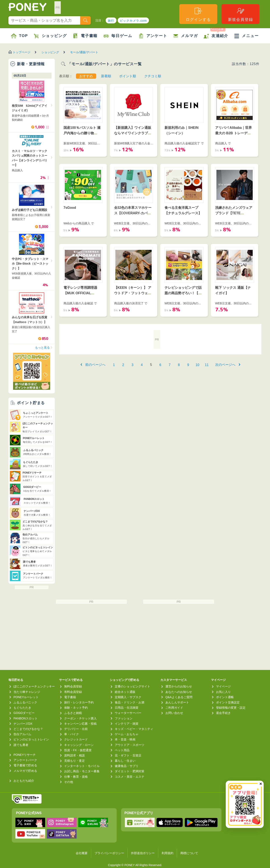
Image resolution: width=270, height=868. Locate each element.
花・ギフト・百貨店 (128, 755)
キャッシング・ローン (79, 745)
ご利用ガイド (174, 708)
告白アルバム (22, 734)
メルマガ (185, 36)
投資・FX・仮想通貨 (78, 750)
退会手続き (223, 713)
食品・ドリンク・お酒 (130, 702)
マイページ (223, 686)
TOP (19, 36)
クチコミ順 (153, 76)
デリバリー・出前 (76, 729)
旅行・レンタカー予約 (79, 702)
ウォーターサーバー (128, 713)
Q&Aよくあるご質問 (179, 697)
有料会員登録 (73, 692)
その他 (69, 782)
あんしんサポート (177, 702)
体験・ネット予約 (76, 708)
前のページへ (95, 365)
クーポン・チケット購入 (80, 718)
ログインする (198, 14)
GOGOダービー (24, 713)
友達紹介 (216, 33)
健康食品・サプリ (127, 766)
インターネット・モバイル (82, 766)
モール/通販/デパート (84, 52)
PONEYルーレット (26, 697)
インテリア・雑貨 (127, 724)
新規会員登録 (241, 14)
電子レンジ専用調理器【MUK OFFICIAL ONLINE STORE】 (80, 293)
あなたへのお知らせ (179, 692)
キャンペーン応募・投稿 (80, 724)
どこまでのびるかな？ (28, 729)
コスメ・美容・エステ (130, 777)
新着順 (106, 76)
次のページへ (225, 365)
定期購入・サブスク (128, 697)
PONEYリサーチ (25, 755)
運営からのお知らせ (179, 686)
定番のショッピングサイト (132, 686)
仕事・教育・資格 (76, 777)
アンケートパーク (25, 760)
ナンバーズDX (23, 724)
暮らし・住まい (125, 761)
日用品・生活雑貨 (127, 708)
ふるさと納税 (73, 713)
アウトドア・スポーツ (130, 745)
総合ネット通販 (125, 692)
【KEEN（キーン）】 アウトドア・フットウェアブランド (133, 293)
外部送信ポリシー (143, 853)
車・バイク (72, 734)
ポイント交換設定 (228, 702)
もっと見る (42, 347)
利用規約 (167, 853)
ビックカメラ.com (133, 21)
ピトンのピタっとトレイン (31, 739)
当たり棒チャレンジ (27, 692)
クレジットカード (76, 739)
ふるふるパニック (25, 702)
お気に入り (223, 692)
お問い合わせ (174, 713)
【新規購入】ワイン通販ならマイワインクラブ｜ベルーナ (133, 133)
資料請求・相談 (74, 755)
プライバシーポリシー (109, 853)
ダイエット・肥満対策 (130, 771)
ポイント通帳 (225, 697)
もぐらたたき (22, 708)
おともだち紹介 (24, 781)
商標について (189, 853)
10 (197, 365)
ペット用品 (122, 750)
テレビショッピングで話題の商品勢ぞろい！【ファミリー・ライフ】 (183, 293)
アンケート (153, 36)
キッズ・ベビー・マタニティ (134, 729)
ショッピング (50, 36)
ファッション (124, 718)
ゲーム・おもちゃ (127, 734)
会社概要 (82, 853)
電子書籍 (85, 36)
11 (207, 365)
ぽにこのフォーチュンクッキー (34, 686)
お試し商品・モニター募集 (82, 771)
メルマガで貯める (25, 771)
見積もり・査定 (74, 761)
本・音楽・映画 (125, 739)
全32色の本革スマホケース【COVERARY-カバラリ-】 (133, 213)
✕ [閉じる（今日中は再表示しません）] (261, 784)
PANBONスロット (26, 718)
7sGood (70, 208)
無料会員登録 (73, 686)
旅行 (111, 21)
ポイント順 (128, 76)
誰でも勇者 (21, 745)
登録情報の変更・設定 (231, 708)
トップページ (22, 52)
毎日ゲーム (118, 36)
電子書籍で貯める (25, 765)
